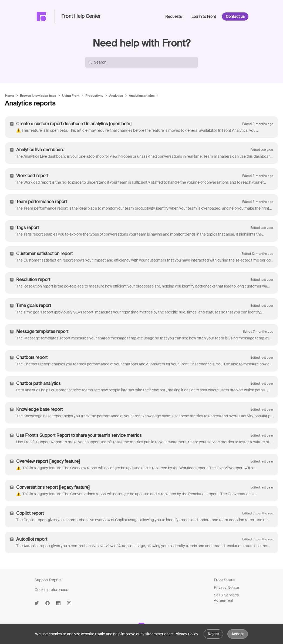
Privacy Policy (186, 634)
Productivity (94, 96)
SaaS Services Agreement (226, 598)
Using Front (71, 96)
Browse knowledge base (38, 96)
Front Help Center (81, 16)
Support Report (48, 580)
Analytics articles (142, 96)
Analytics (116, 96)
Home (9, 96)
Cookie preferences (51, 590)
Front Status (225, 580)
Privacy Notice (226, 587)
